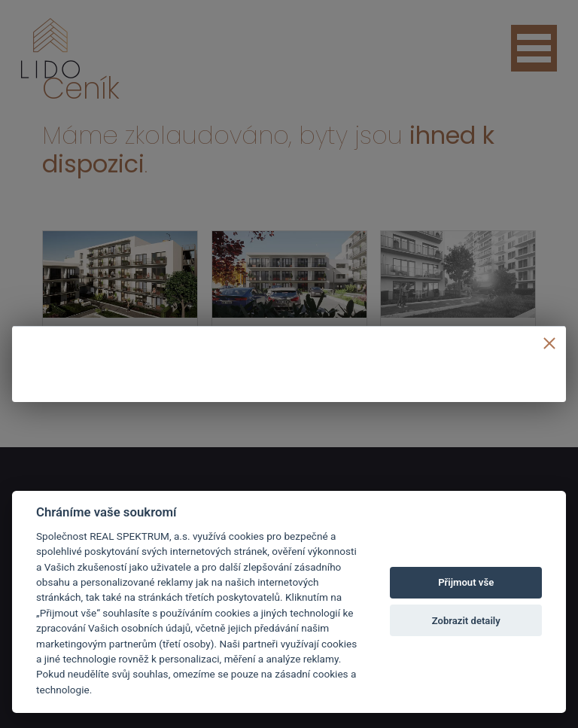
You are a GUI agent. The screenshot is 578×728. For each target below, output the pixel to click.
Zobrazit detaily (466, 621)
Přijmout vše (466, 582)
